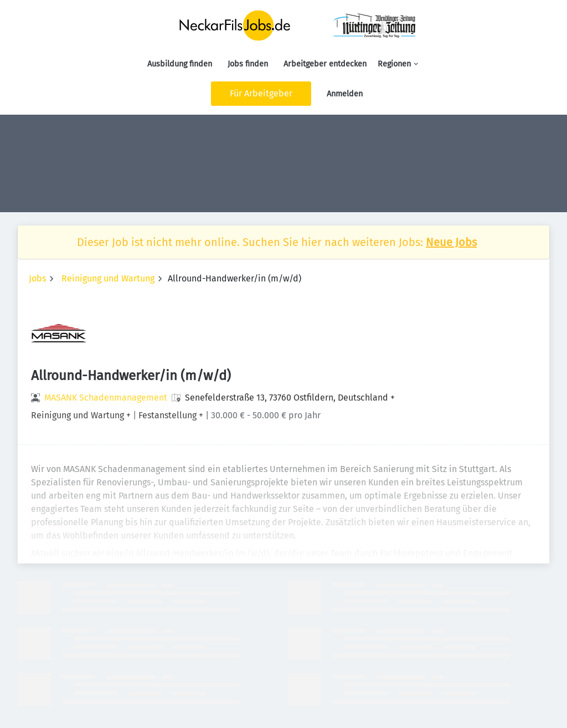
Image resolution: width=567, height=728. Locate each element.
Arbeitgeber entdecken (325, 64)
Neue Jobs (451, 242)
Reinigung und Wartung (108, 278)
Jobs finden (248, 64)
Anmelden (345, 94)
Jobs (37, 278)
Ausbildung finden (180, 64)
